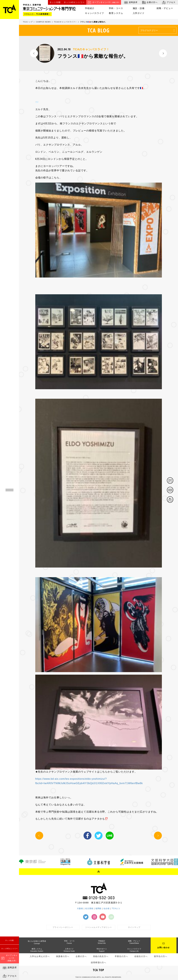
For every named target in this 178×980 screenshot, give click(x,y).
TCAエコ (116, 908)
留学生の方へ (161, 956)
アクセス (10, 976)
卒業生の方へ (121, 956)
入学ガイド (139, 13)
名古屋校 (89, 908)
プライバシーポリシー (63, 927)
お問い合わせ (163, 948)
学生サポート (102, 950)
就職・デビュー (165, 8)
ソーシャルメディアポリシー (98, 927)
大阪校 (80, 908)
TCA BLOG (98, 30)
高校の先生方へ (101, 956)
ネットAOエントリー (9, 949)
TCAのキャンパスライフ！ (91, 49)
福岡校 (98, 908)
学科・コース (116, 8)
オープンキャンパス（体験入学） (9, 958)
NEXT (163, 53)
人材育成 (37, 942)
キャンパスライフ (94, 13)
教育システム (116, 13)
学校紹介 (90, 8)
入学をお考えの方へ (40, 956)
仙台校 (107, 908)
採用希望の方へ (99, 963)
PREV (34, 53)
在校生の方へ (141, 956)
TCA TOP (99, 970)
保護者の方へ (63, 956)
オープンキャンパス (104, 2)
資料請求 (10, 968)
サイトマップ (134, 927)
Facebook (87, 836)
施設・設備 (139, 8)
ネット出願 (10, 940)
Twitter (99, 836)
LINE (110, 836)
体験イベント (173, 481)
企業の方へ (150, 2)
